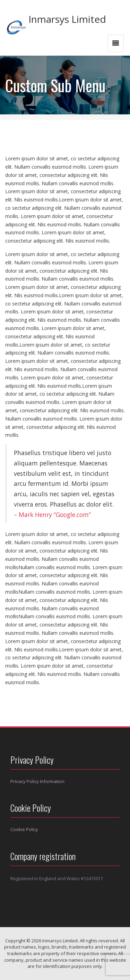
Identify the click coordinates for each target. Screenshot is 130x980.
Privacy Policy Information (37, 781)
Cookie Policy (24, 829)
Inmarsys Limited (67, 19)
